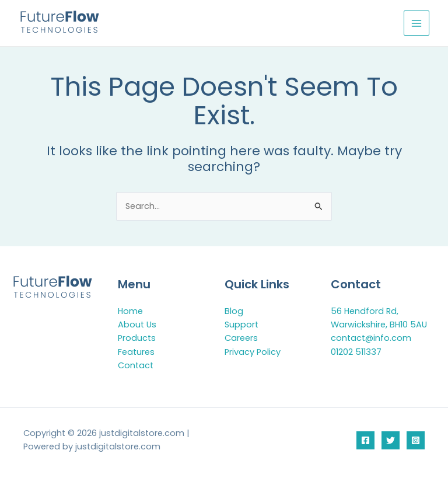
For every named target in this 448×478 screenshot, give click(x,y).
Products (137, 338)
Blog (234, 311)
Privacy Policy (253, 352)
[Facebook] (365, 440)
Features (136, 352)
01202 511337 (356, 352)
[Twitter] (391, 440)
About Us (137, 325)
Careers (241, 338)
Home (130, 311)
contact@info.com (371, 338)
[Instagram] (416, 440)
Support (242, 325)
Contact (136, 365)
